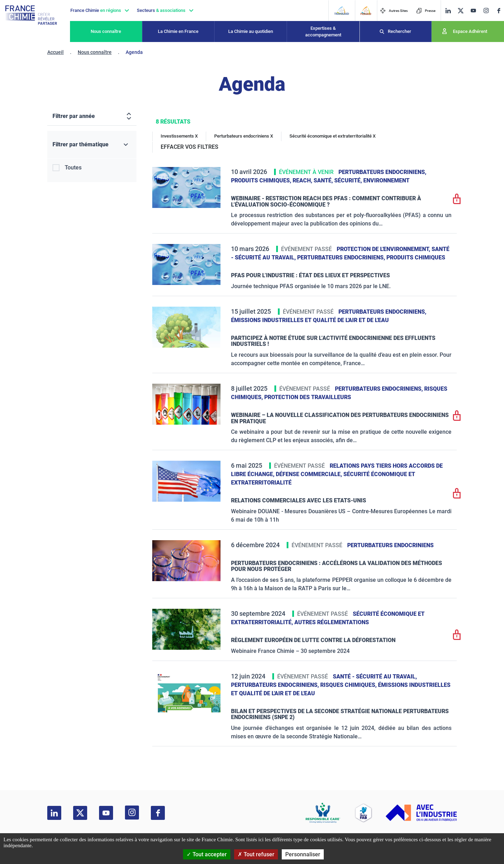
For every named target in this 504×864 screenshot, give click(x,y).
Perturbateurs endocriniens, (382, 172)
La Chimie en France (178, 31)
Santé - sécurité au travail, (375, 677)
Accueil (55, 52)
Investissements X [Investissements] (179, 136)
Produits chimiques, (262, 180)
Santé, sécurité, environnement (362, 180)
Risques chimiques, (349, 685)
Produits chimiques (416, 257)
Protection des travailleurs (308, 397)
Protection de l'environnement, (384, 249)
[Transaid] (341, 11)
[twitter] (461, 11)
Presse (426, 11)
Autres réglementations (332, 622)
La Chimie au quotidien (251, 31)
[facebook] (499, 11)
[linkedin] (448, 11)
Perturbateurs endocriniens (390, 545)
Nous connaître (106, 31)
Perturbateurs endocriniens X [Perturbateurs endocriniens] (244, 136)
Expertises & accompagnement (323, 32)
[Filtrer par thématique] (92, 145)
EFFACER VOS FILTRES (190, 147)
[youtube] (473, 11)
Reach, (303, 180)
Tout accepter (207, 854)
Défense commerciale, (310, 474)
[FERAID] (366, 11)
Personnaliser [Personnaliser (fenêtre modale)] (303, 854)
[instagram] (486, 11)
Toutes (73, 168)
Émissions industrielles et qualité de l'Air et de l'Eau (310, 320)
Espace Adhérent (470, 31)
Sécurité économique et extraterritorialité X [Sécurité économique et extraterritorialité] (332, 136)
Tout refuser (256, 854)
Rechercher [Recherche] (400, 31)
